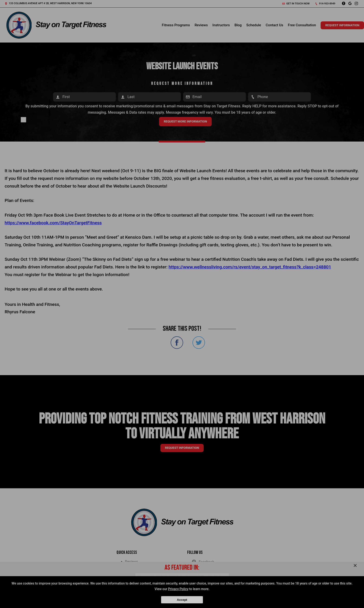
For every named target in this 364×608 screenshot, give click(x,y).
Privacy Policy (178, 589)
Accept (182, 600)
